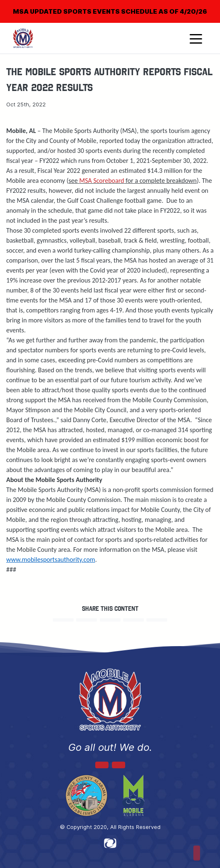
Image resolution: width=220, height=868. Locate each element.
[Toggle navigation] (196, 38)
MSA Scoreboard (102, 181)
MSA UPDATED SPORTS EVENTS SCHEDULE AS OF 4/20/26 (110, 11)
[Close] (200, 6)
